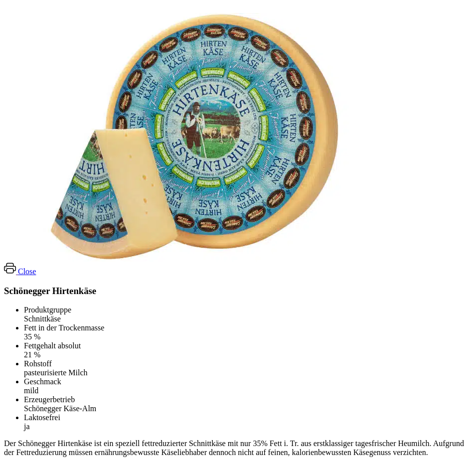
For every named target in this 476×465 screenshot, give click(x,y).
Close (27, 271)
